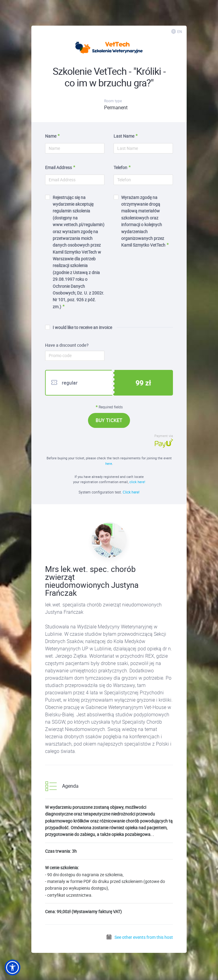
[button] (12, 967)
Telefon (120, 167)
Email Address (58, 167)
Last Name (124, 136)
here (109, 463)
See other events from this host (139, 937)
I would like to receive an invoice (79, 327)
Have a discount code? (67, 345)
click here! (137, 482)
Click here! (131, 492)
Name (51, 136)
